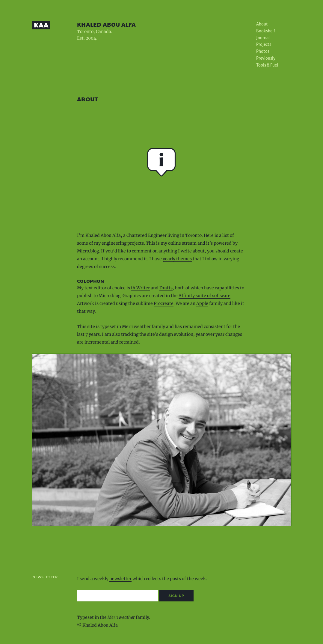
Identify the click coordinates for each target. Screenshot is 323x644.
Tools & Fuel (267, 65)
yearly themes (177, 259)
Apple (202, 303)
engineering (114, 243)
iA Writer (140, 288)
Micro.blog (88, 251)
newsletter (120, 579)
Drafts (166, 288)
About (262, 24)
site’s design (160, 334)
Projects (264, 45)
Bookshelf (266, 31)
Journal (263, 38)
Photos (263, 51)
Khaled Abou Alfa (106, 24)
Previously (266, 58)
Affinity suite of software (204, 296)
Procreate (164, 303)
